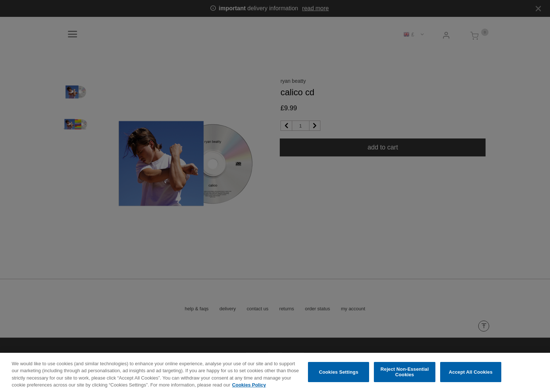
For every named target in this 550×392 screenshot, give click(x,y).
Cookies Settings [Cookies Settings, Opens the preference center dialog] (339, 378)
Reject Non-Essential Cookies (405, 378)
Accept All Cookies (471, 378)
